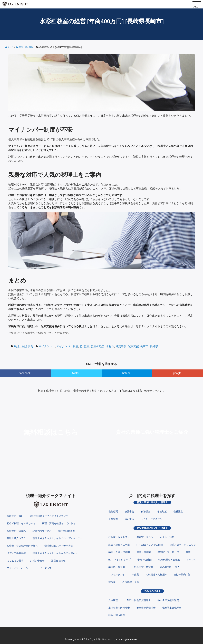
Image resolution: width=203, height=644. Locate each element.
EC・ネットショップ (119, 560)
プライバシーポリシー (19, 568)
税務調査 (146, 511)
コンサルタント (117, 575)
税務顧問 (113, 511)
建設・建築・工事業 (119, 545)
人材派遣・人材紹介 (156, 575)
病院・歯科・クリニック (183, 545)
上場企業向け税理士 (119, 608)
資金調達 (113, 519)
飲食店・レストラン (119, 537)
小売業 (135, 575)
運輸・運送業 (144, 552)
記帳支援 (133, 346)
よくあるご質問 (15, 561)
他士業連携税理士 (146, 608)
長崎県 (154, 346)
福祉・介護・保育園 (119, 552)
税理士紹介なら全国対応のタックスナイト (101, 639)
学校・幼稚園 (144, 560)
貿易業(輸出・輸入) (170, 567)
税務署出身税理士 (172, 608)
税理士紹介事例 (24, 346)
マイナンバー (47, 346)
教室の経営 (98, 346)
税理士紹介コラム (16, 538)
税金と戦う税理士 (118, 615)
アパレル (191, 560)
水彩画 (110, 346)
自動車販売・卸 (182, 575)
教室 (87, 346)
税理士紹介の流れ (16, 531)
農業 (188, 552)
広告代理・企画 (131, 582)
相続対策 (162, 511)
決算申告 (129, 511)
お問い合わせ (37, 561)
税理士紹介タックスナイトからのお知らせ (55, 553)
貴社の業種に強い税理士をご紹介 (152, 432)
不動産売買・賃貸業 (142, 567)
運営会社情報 (58, 561)
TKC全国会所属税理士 (139, 600)
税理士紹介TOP (15, 516)
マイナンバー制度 (67, 346)
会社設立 (178, 511)
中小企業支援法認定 (168, 600)
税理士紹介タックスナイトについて (49, 516)
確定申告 (121, 346)
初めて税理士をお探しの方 (21, 523)
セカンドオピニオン (152, 519)
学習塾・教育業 (117, 567)
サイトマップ (44, 568)
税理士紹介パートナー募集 (59, 546)
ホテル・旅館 (167, 537)
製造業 (112, 582)
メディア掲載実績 (16, 553)
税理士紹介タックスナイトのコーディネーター (57, 538)
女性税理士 (114, 600)
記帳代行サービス (42, 531)
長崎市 (144, 346)
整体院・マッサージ (168, 552)
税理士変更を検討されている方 (59, 523)
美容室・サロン (145, 537)
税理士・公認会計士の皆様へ (22, 546)
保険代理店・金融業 (169, 560)
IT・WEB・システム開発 (150, 545)
